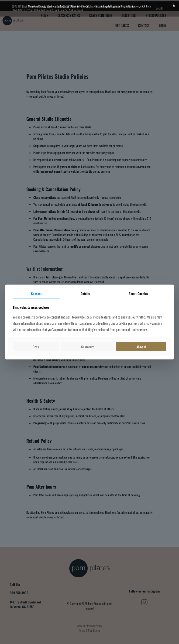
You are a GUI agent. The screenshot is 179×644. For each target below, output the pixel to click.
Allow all (141, 346)
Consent (36, 293)
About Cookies (138, 293)
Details (85, 293)
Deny (36, 346)
